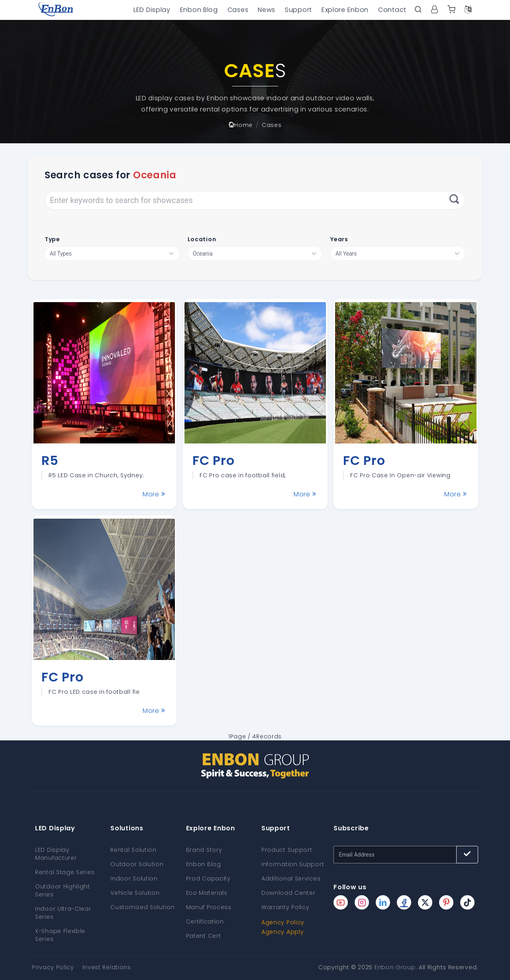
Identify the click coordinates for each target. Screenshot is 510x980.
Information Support (293, 864)
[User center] (435, 10)
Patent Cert (204, 936)
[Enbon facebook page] (404, 902)
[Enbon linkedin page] (383, 902)
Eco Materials (207, 893)
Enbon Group (395, 967)
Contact (392, 10)
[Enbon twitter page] (425, 902)
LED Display (152, 10)
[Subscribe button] (467, 855)
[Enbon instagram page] (362, 902)
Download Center (288, 893)
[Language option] (468, 10)
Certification (205, 921)
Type (52, 239)
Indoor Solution (134, 878)
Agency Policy (283, 922)
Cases (238, 10)
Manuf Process (209, 907)
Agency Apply (282, 932)
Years (339, 239)
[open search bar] (418, 10)
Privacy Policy (53, 967)
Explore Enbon (345, 10)
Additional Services (291, 878)
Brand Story (204, 850)
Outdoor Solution (137, 864)
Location (202, 239)
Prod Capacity (208, 878)
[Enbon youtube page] (341, 902)
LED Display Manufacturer (56, 854)
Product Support (287, 850)
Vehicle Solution (135, 893)
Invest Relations (107, 967)
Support (298, 10)
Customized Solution (142, 907)
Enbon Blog (199, 10)
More (154, 494)
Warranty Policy (285, 907)
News (267, 10)
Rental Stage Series (65, 872)
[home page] (56, 10)
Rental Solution (133, 850)
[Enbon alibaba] (451, 10)
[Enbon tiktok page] (467, 902)
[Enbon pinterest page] (446, 902)
